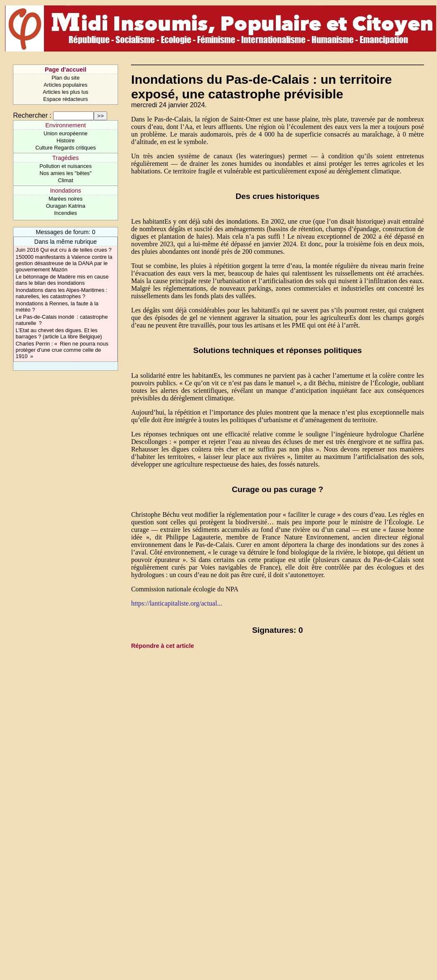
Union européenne (66, 133)
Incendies (66, 213)
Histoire (66, 141)
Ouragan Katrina (66, 206)
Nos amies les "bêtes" (65, 173)
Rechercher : (32, 115)
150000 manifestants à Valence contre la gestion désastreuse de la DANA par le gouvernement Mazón (64, 263)
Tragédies (66, 158)
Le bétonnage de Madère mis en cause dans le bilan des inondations (62, 280)
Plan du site (66, 78)
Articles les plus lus (66, 92)
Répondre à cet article (162, 646)
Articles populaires (66, 85)
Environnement (66, 125)
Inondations (65, 191)
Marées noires (66, 199)
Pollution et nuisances (66, 166)
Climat (65, 180)
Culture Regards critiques (65, 148)
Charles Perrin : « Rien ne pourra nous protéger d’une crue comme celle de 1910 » (62, 350)
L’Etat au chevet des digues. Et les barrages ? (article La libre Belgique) (59, 333)
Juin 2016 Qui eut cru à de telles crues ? (63, 250)
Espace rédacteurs (66, 99)
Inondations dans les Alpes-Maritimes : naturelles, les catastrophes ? (61, 293)
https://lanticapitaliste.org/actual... (176, 603)
